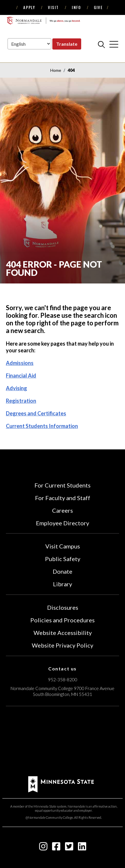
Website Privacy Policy (62, 645)
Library (62, 584)
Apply (29, 7)
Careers (62, 510)
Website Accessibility (63, 633)
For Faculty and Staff (63, 498)
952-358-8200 (63, 680)
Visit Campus (63, 546)
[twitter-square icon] (69, 848)
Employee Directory (62, 523)
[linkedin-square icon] (82, 848)
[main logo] (43, 21)
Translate (67, 44)
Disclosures (63, 607)
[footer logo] (61, 783)
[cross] (114, 44)
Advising (16, 388)
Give (98, 7)
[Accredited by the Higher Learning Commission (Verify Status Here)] (63, 742)
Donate (62, 571)
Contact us (62, 669)
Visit (53, 7)
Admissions (20, 363)
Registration (21, 401)
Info (76, 7)
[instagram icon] (43, 848)
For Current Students (62, 485)
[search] (101, 44)
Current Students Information (42, 426)
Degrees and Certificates (36, 413)
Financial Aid (21, 376)
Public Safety (63, 559)
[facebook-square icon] (56, 848)
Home (56, 70)
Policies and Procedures (62, 620)
